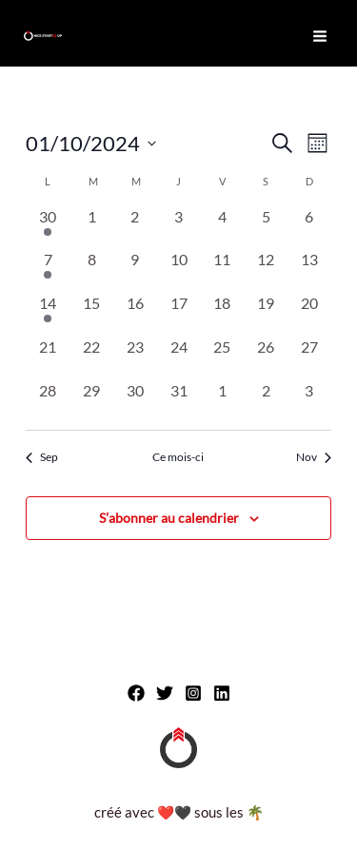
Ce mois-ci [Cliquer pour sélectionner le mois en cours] (178, 457)
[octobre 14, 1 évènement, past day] (48, 314)
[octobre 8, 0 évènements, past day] (91, 270)
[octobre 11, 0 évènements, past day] (222, 270)
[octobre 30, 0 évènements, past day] (135, 401)
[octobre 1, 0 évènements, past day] (91, 227)
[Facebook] (136, 693)
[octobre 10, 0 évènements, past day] (179, 270)
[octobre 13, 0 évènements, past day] (309, 270)
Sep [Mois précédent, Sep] (42, 457)
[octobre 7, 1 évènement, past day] (48, 270)
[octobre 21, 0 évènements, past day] (48, 357)
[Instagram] (193, 693)
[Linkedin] (222, 693)
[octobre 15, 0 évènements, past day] (91, 314)
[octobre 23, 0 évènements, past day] (135, 357)
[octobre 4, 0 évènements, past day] (222, 227)
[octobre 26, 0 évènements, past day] (266, 357)
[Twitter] (165, 693)
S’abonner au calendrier (169, 518)
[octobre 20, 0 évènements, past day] (309, 314)
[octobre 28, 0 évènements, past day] (48, 401)
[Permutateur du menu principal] (320, 36)
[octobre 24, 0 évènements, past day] (179, 357)
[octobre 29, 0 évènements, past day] (91, 401)
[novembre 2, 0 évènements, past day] (266, 401)
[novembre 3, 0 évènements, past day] (309, 401)
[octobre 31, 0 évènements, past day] (179, 401)
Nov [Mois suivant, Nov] (314, 457)
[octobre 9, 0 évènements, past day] (135, 270)
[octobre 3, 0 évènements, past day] (179, 227)
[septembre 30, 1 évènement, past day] (48, 227)
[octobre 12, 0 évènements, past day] (266, 270)
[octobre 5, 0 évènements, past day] (266, 227)
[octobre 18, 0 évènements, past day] (222, 314)
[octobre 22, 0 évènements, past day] (91, 357)
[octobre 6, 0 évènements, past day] (309, 227)
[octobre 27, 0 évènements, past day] (309, 357)
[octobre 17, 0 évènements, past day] (179, 314)
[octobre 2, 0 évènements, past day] (135, 227)
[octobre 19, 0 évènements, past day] (266, 314)
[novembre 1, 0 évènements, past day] (222, 401)
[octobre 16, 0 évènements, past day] (135, 314)
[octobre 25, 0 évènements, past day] (222, 357)
